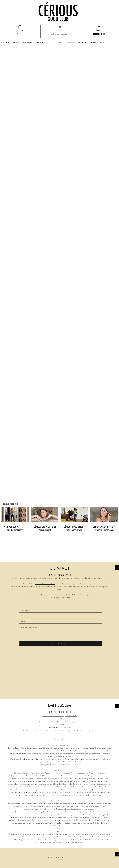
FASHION (60, 43)
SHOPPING (28, 43)
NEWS (16, 43)
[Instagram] (94, 34)
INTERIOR (82, 43)
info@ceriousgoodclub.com (62, 728)
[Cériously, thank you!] (61, 644)
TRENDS (40, 43)
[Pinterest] (101, 34)
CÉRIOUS (5, 43)
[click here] (20, 34)
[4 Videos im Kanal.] (59, 519)
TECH (102, 43)
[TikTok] (98, 34)
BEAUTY (71, 43)
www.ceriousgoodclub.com (60, 725)
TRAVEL (93, 43)
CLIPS (49, 43)
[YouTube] (104, 34)
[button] (115, 43)
